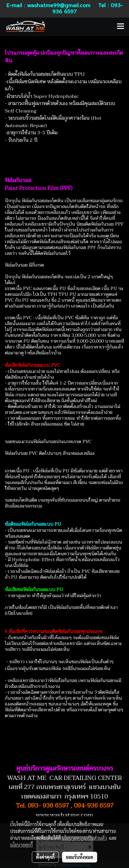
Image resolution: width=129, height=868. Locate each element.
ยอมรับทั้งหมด (80, 857)
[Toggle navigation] (121, 27)
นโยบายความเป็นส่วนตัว (84, 838)
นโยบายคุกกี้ (21, 845)
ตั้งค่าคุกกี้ (45, 857)
